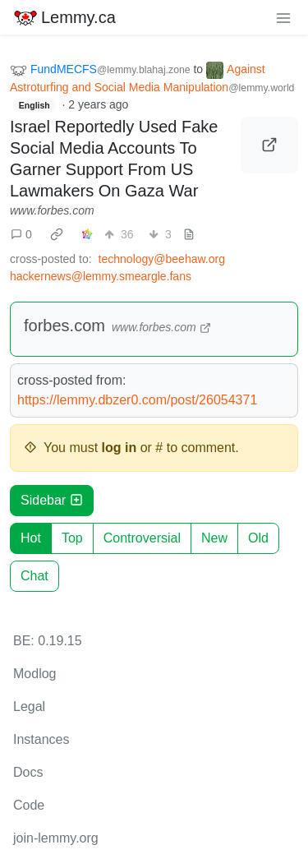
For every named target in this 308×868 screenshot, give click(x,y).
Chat (34, 576)
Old (258, 538)
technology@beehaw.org (162, 259)
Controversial (142, 538)
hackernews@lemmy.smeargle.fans (101, 276)
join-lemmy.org (56, 838)
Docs (28, 772)
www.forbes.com (52, 210)
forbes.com (64, 325)
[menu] (283, 17)
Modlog (34, 674)
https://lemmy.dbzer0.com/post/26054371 (137, 400)
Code (29, 805)
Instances (41, 739)
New (214, 538)
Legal (29, 706)
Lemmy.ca (64, 17)
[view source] (189, 235)
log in (120, 448)
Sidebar (52, 500)
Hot (31, 538)
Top (72, 538)
